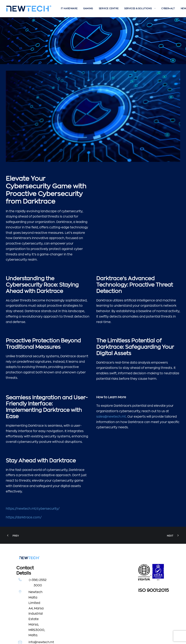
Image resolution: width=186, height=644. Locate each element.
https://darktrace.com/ (24, 470)
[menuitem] (69, 9)
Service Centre (109, 9)
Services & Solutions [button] (140, 9)
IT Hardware (69, 9)
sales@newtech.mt (111, 369)
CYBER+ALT (168, 9)
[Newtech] (29, 9)
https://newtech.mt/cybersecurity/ (33, 462)
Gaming (88, 9)
